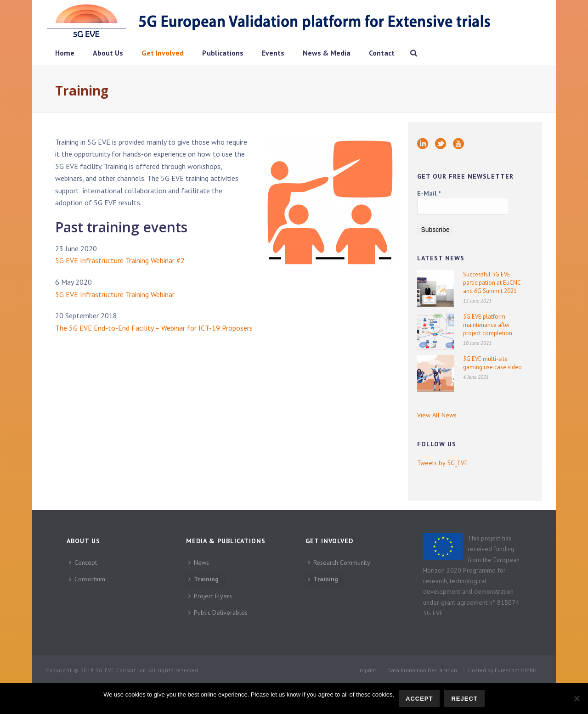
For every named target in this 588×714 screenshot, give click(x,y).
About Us (108, 53)
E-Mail (429, 193)
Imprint (367, 670)
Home (65, 53)
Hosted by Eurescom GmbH (502, 670)
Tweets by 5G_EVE (442, 463)
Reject (464, 699)
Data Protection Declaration (422, 670)
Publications (223, 53)
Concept (83, 562)
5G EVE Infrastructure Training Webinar (115, 294)
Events (273, 53)
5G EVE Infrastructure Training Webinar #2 (120, 260)
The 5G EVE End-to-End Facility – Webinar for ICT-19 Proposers (154, 328)
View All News (437, 415)
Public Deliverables (218, 613)
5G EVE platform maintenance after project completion (488, 325)
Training (204, 579)
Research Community (339, 562)
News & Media (327, 53)
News (199, 562)
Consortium (87, 579)
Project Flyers (210, 596)
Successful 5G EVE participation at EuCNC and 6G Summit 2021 (492, 283)
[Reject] (577, 698)
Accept (419, 699)
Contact (382, 53)
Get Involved (163, 53)
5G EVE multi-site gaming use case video (492, 363)
